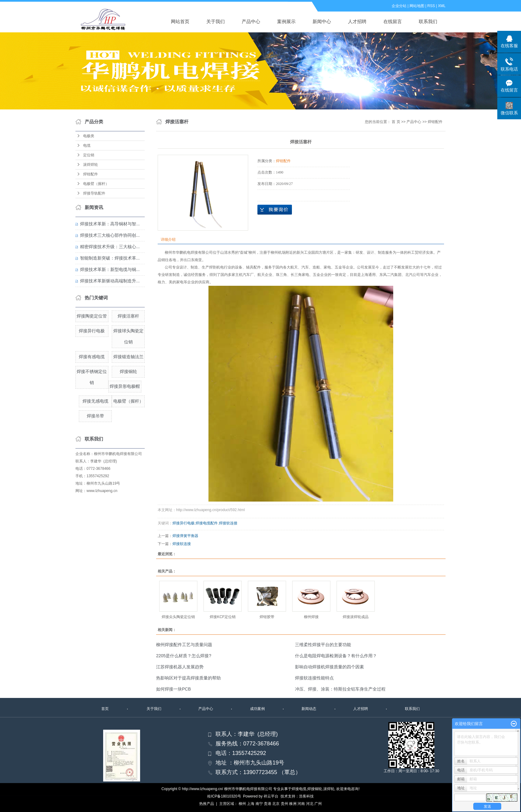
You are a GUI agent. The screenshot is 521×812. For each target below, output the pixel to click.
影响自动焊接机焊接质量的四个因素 (329, 667)
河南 (301, 804)
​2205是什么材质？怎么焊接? (184, 656)
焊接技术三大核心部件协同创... (110, 235)
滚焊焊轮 (91, 165)
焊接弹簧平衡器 (185, 536)
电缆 (87, 146)
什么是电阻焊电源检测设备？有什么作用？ (336, 656)
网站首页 (180, 21)
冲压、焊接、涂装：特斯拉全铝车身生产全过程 (340, 689)
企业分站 (399, 6)
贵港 (268, 804)
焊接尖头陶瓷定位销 (178, 617)
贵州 (285, 804)
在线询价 (275, 210)
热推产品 (207, 804)
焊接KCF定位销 (223, 617)
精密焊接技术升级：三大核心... (110, 247)
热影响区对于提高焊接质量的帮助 (188, 678)
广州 (318, 804)
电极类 (89, 136)
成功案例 (257, 709)
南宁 (259, 804)
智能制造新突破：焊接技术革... (110, 258)
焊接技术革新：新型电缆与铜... (110, 269)
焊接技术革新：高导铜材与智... (110, 224)
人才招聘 (357, 21)
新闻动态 (309, 709)
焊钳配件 (91, 174)
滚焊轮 (329, 789)
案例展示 (286, 21)
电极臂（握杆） (96, 184)
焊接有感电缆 (92, 357)
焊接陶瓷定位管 (92, 316)
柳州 (242, 804)
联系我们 (428, 21)
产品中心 (251, 21)
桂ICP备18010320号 (224, 796)
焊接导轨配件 (94, 193)
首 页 (396, 122)
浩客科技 (306, 796)
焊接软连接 (228, 523)
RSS (431, 6)
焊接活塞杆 (128, 316)
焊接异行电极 (92, 331)
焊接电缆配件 (207, 523)
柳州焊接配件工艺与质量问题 (184, 645)
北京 (276, 804)
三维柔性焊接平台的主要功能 (323, 645)
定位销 (89, 155)
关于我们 (216, 21)
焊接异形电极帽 (125, 386)
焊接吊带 (95, 416)
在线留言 (393, 21)
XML (442, 6)
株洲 (293, 804)
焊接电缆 (299, 789)
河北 (310, 804)
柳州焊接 (311, 617)
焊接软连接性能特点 (314, 678)
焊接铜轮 (128, 371)
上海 (251, 804)
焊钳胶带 (267, 617)
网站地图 (417, 6)
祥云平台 (271, 796)
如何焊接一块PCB (174, 689)
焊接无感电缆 (95, 401)
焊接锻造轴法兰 (128, 357)
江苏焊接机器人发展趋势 (180, 667)
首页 (105, 709)
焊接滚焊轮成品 (356, 617)
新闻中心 (322, 21)
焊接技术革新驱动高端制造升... (110, 281)
